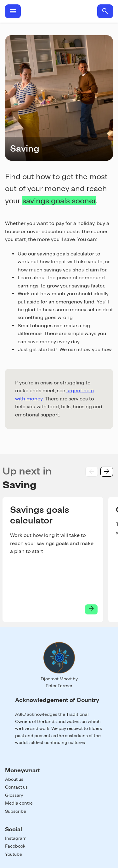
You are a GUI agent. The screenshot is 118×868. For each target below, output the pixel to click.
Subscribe (16, 811)
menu (13, 11)
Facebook (15, 846)
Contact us (16, 787)
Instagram (16, 838)
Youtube (14, 854)
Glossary (14, 795)
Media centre (19, 803)
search (105, 11)
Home (59, 11)
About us (14, 779)
